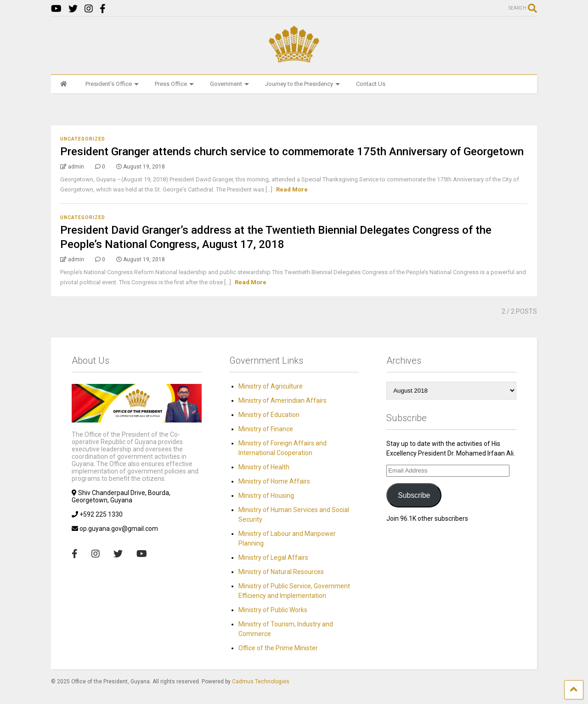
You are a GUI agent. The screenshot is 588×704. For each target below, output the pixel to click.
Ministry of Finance (266, 429)
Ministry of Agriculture (271, 386)
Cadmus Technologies (261, 681)
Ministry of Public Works (273, 610)
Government (229, 84)
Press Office (174, 84)
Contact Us (371, 84)
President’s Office (112, 84)
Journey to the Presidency (302, 84)
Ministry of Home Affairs (274, 481)
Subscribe (414, 495)
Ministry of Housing (266, 496)
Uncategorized (83, 139)
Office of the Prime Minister (278, 648)
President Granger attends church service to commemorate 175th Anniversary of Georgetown (292, 152)
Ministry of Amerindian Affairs (283, 400)
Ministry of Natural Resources (281, 572)
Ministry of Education (269, 415)
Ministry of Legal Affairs (273, 558)
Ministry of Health (264, 467)
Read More (292, 189)
